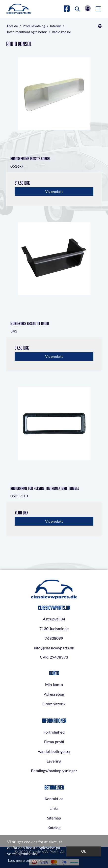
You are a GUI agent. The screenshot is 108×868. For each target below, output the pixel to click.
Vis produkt (54, 191)
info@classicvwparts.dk (54, 648)
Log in (88, 8)
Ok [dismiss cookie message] (84, 851)
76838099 (54, 638)
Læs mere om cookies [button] (27, 860)
